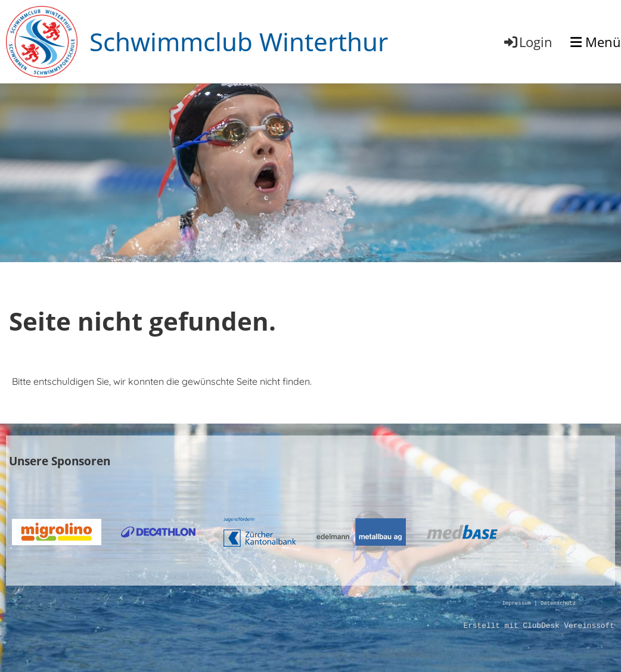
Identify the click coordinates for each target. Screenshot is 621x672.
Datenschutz (558, 604)
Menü (596, 42)
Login (527, 42)
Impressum (516, 604)
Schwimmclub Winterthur (239, 41)
